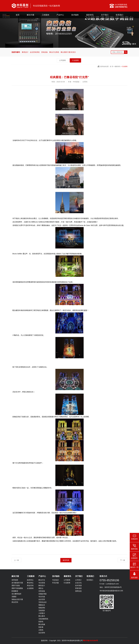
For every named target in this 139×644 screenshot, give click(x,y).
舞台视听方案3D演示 (68, 52)
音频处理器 (43, 594)
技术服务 (75, 15)
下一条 (123, 560)
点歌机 (41, 630)
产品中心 (60, 15)
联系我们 (120, 15)
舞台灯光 (42, 580)
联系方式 (103, 576)
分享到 (85, 82)
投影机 (41, 622)
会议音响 (42, 633)
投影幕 (41, 627)
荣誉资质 (78, 588)
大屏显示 (42, 613)
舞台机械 (42, 624)
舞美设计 (25, 52)
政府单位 (30, 580)
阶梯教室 (15, 591)
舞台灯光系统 (54, 52)
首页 (18, 15)
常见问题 (55, 583)
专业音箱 (42, 583)
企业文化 (78, 583)
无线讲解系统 (43, 619)
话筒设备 (42, 591)
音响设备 (44, 52)
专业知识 (55, 580)
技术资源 (78, 585)
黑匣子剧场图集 (17, 588)
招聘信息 (78, 591)
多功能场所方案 (17, 583)
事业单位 (30, 583)
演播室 (14, 597)
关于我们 (105, 15)
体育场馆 (15, 580)
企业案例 (30, 588)
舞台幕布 (42, 616)
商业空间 (15, 602)
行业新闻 (75, 60)
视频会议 (42, 605)
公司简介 (78, 580)
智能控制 (42, 608)
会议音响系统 (35, 52)
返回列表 (66, 560)
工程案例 (45, 15)
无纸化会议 (43, 602)
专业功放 (42, 597)
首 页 (111, 66)
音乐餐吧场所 (16, 594)
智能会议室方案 (17, 599)
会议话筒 (42, 599)
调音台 (41, 588)
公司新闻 (62, 60)
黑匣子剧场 (16, 585)
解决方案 (31, 15)
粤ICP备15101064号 (90, 641)
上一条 (16, 560)
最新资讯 (90, 15)
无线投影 (42, 610)
